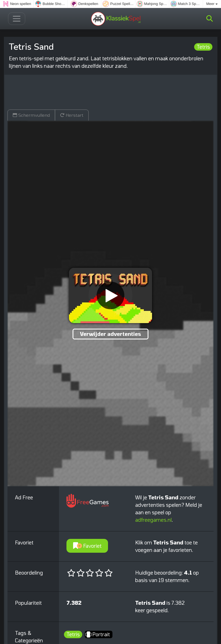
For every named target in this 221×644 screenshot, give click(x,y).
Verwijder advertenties (110, 334)
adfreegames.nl (153, 520)
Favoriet (87, 546)
